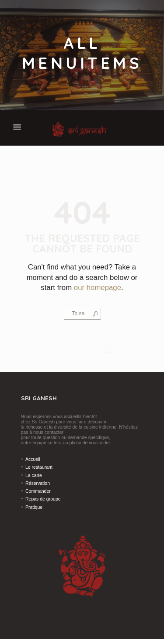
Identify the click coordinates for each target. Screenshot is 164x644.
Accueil (33, 459)
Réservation (38, 483)
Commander (38, 491)
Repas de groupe (43, 499)
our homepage (98, 288)
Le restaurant (39, 467)
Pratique (34, 507)
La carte (34, 475)
